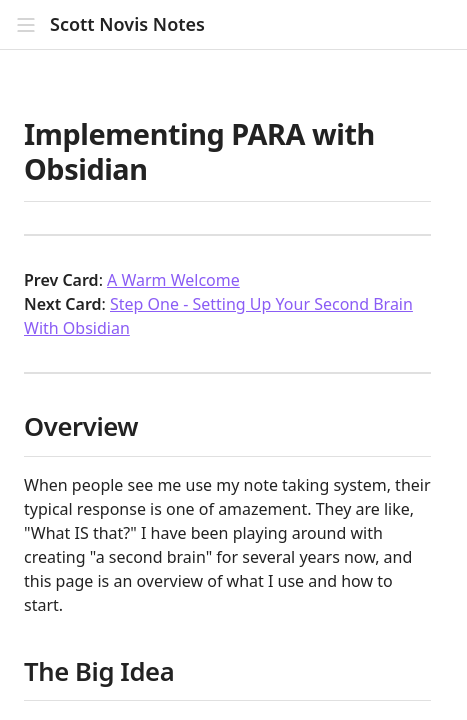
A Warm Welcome (173, 280)
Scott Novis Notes (127, 24)
